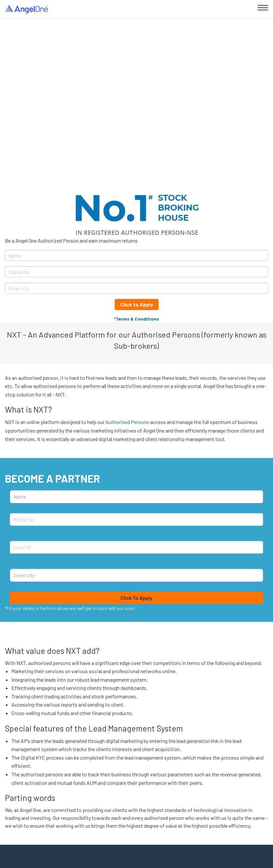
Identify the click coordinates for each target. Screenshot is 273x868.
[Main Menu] (263, 8)
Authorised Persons (127, 422)
